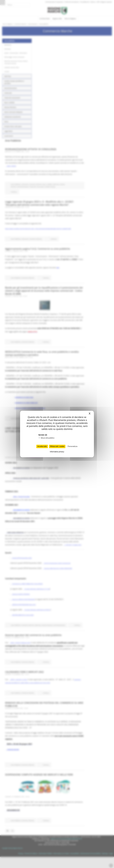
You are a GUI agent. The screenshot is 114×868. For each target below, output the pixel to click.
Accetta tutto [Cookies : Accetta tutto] (42, 446)
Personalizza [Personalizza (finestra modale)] (72, 446)
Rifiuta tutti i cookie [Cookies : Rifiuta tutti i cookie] (57, 446)
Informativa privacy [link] (57, 452)
